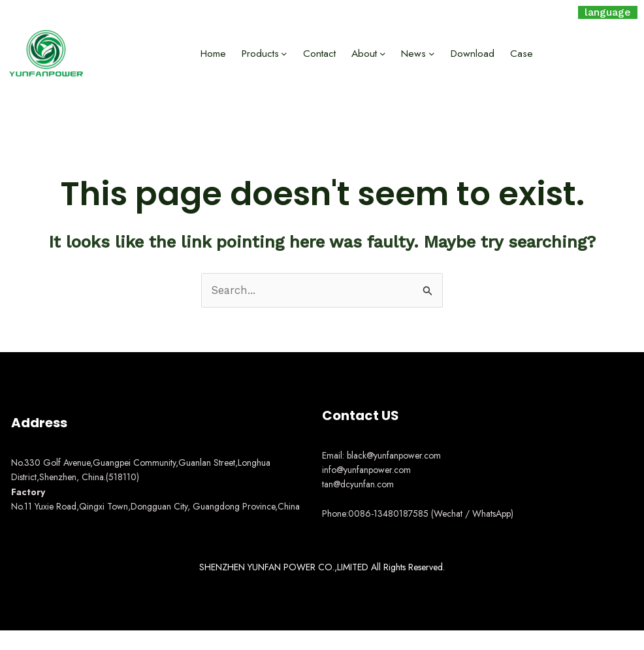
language (608, 12)
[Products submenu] (287, 54)
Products (262, 53)
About (369, 53)
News (421, 53)
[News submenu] (440, 54)
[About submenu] (389, 54)
